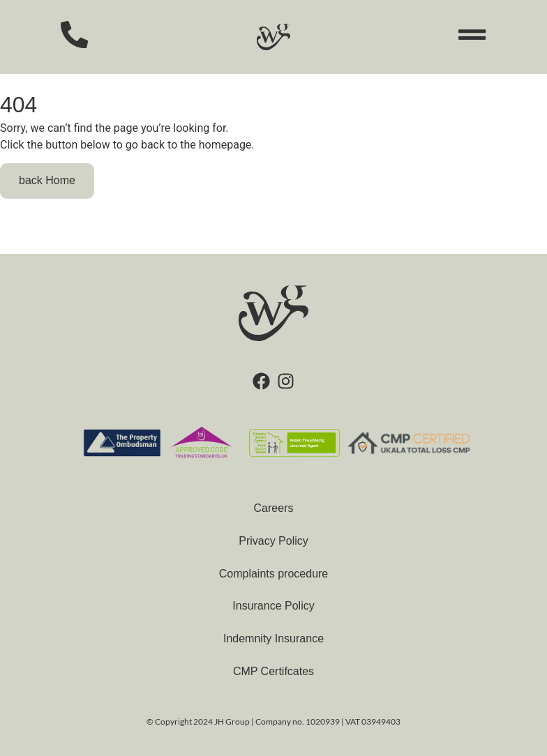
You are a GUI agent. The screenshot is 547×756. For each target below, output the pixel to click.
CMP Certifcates (273, 671)
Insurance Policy (273, 606)
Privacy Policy (273, 541)
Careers (274, 508)
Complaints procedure (274, 574)
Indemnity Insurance (273, 638)
